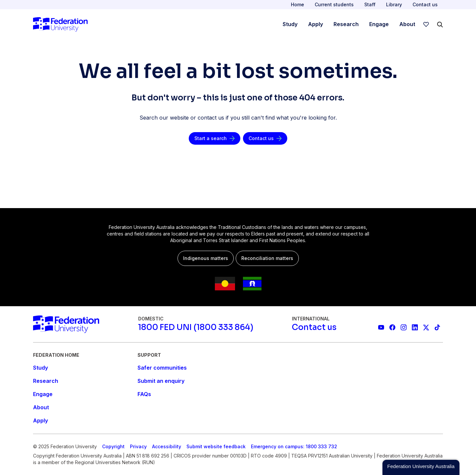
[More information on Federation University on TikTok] (437, 327)
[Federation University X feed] (426, 327)
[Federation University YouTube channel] (381, 327)
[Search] (440, 24)
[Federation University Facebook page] (392, 327)
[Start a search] (215, 138)
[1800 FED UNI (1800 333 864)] (196, 327)
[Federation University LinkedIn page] (415, 327)
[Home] (60, 24)
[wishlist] (426, 24)
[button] (421, 467)
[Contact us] (265, 138)
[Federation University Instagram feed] (404, 327)
